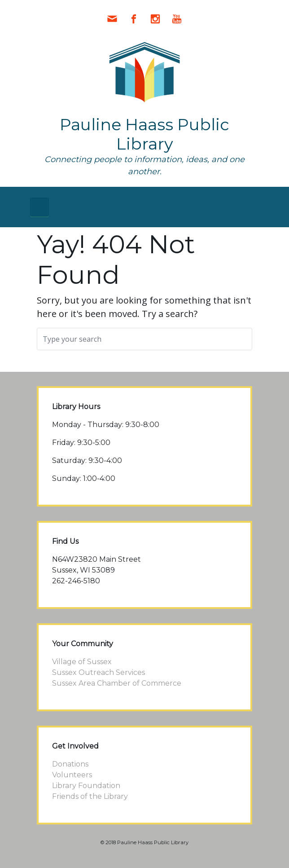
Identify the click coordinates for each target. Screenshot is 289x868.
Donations (70, 764)
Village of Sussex (82, 662)
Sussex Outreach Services (99, 672)
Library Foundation (86, 786)
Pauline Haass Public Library (144, 134)
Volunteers (72, 775)
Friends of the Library (90, 796)
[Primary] (39, 207)
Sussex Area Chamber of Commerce (117, 683)
